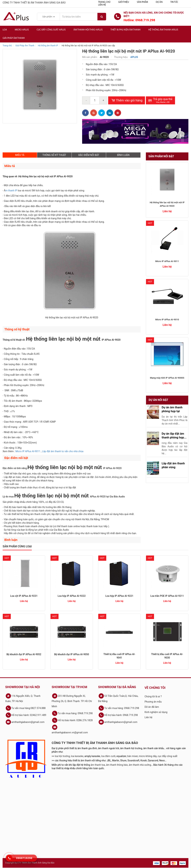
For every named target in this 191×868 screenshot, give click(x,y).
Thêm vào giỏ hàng (127, 100)
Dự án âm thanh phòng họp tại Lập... (172, 411)
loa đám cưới (108, 756)
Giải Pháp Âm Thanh (14, 38)
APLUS (134, 57)
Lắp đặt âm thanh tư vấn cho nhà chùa (63, 451)
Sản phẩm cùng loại (17, 546)
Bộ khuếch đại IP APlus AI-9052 (24, 654)
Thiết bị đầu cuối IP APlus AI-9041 (119, 656)
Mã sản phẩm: (90, 57)
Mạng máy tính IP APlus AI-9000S (167, 378)
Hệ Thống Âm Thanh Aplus (163, 30)
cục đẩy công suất (167, 756)
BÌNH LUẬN (123, 155)
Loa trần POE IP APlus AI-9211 (167, 596)
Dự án (159, 2)
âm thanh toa (98, 765)
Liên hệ (102, 5)
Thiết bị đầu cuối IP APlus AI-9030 (167, 656)
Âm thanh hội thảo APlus (88, 30)
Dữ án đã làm (152, 707)
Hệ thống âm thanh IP (48, 46)
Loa (5, 30)
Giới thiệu (124, 2)
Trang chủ (104, 2)
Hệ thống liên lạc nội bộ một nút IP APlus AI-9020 (167, 204)
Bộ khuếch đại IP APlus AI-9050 (72, 654)
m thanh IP (11, 191)
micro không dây (148, 756)
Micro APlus (22, 30)
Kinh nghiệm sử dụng (156, 712)
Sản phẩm (142, 2)
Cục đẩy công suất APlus (51, 30)
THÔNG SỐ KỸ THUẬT (54, 155)
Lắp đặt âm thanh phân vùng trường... (173, 467)
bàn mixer (133, 756)
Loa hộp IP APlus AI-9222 (72, 596)
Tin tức (174, 2)
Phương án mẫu (153, 702)
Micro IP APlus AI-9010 (167, 320)
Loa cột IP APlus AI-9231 (24, 596)
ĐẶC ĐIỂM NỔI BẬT (89, 155)
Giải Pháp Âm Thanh (25, 46)
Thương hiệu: (121, 57)
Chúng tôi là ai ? (153, 696)
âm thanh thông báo (117, 765)
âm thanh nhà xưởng (140, 765)
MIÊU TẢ (20, 155)
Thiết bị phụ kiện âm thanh (125, 30)
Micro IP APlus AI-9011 (28, 451)
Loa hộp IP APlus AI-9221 (119, 596)
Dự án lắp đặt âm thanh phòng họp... (174, 435)
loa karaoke (77, 756)
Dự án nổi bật (158, 400)
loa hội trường (62, 756)
